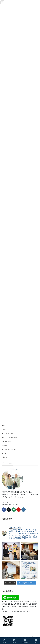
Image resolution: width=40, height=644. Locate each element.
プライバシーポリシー (9, 449)
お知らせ (5, 457)
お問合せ (5, 445)
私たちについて (7, 426)
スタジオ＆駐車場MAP (9, 437)
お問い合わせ (25, 641)
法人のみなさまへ (8, 433)
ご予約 (4, 430)
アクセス (14, 641)
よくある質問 (6, 441)
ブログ (4, 453)
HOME (4, 641)
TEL (36, 641)
